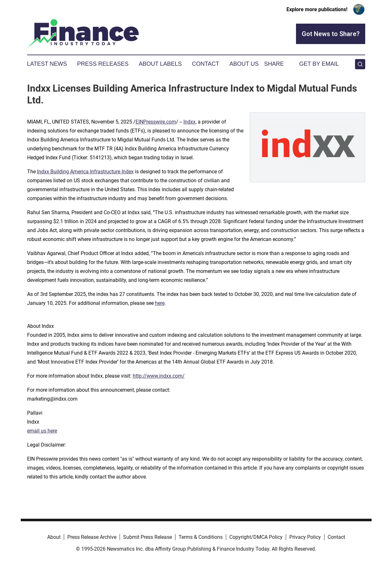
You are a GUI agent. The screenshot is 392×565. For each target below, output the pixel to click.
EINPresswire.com (156, 122)
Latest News (47, 64)
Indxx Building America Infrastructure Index (85, 172)
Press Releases (103, 64)
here (160, 303)
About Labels (160, 64)
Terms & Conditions (201, 537)
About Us (244, 64)
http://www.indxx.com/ (159, 376)
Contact (206, 64)
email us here (42, 431)
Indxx (189, 122)
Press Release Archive (92, 537)
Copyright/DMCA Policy (256, 537)
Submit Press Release (148, 537)
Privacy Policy (305, 537)
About (54, 537)
